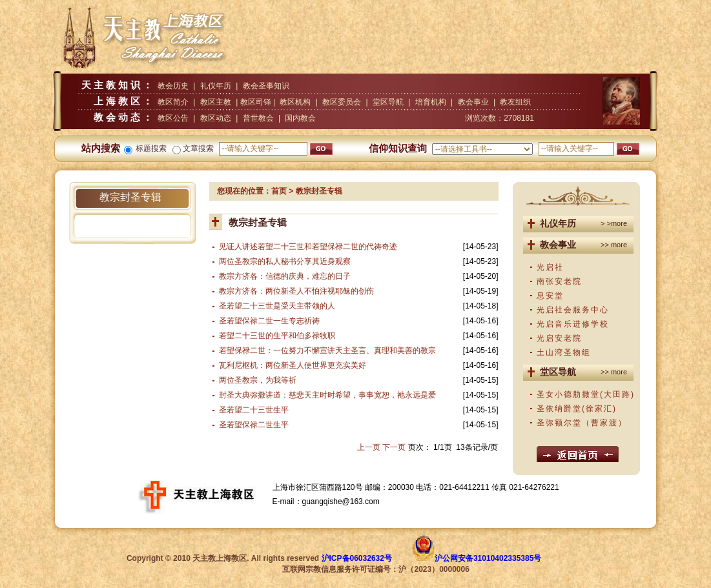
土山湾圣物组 (564, 352)
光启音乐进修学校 (573, 324)
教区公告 (173, 118)
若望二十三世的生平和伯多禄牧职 (277, 336)
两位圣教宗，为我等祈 (258, 380)
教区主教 (216, 102)
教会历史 (173, 86)
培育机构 (431, 102)
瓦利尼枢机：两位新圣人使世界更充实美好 (293, 365)
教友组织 (515, 102)
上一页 (369, 447)
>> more (614, 245)
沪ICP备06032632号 (357, 558)
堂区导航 (388, 102)
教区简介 (173, 102)
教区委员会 (342, 102)
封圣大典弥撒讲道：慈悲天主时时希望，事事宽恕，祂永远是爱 (327, 395)
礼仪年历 (216, 86)
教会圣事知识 (266, 86)
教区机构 (295, 102)
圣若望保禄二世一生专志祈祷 (269, 321)
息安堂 (550, 296)
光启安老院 (559, 338)
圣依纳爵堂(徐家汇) (577, 409)
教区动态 (216, 118)
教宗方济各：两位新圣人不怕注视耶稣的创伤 (296, 291)
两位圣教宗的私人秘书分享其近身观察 (285, 261)
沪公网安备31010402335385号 (488, 558)
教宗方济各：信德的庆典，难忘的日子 (285, 276)
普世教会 (258, 118)
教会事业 (473, 102)
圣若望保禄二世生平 (254, 425)
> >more (614, 223)
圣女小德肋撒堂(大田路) (586, 394)
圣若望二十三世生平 (254, 410)
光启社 (550, 267)
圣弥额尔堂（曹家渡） (582, 423)
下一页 (394, 447)
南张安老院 (559, 281)
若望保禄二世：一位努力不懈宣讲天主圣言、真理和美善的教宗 (327, 350)
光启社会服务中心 (573, 310)
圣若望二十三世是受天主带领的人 (277, 306)
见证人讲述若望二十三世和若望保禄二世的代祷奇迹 (308, 247)
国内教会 (300, 118)
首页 (279, 191)
